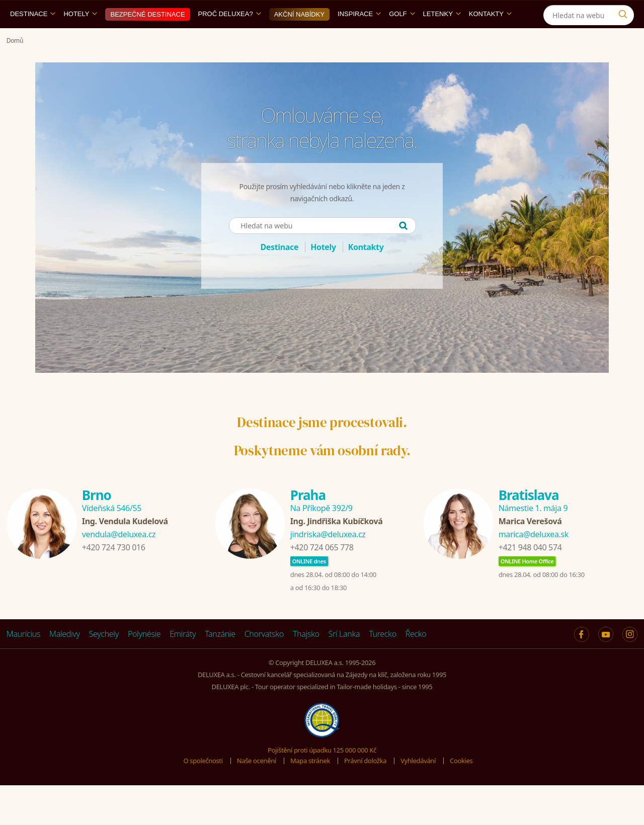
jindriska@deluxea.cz (328, 557)
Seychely (104, 657)
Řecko (416, 657)
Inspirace (359, 37)
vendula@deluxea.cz (119, 557)
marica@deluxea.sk (534, 557)
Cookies (461, 784)
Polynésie (144, 657)
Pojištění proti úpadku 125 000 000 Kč (322, 773)
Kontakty (490, 37)
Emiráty (183, 657)
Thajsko (306, 657)
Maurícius (23, 657)
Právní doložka (365, 784)
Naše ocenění (257, 784)
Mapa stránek (310, 784)
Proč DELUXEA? (230, 37)
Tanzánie (220, 657)
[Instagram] (574, 12)
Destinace (33, 37)
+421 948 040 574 (530, 570)
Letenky (442, 37)
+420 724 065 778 (322, 570)
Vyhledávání (418, 784)
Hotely (80, 37)
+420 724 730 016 (114, 570)
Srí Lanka (344, 657)
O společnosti (203, 784)
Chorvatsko (264, 657)
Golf (402, 37)
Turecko (383, 657)
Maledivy (65, 657)
